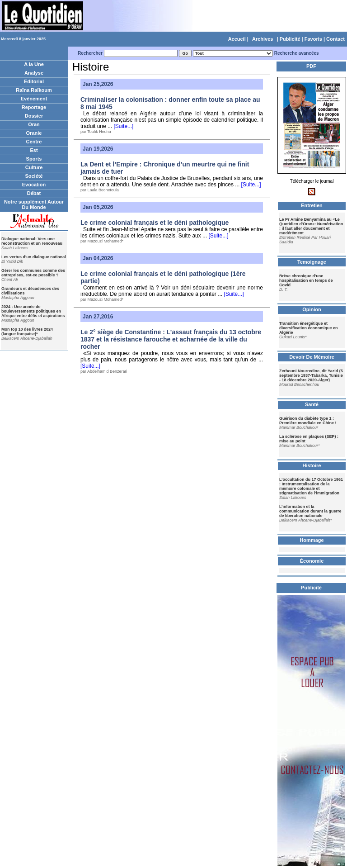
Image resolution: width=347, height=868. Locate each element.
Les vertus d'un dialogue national (34, 257)
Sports (34, 159)
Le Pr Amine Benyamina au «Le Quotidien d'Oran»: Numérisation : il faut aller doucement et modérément (311, 226)
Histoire (312, 465)
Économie (312, 561)
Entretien (312, 205)
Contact (335, 39)
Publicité (290, 39)
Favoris (313, 39)
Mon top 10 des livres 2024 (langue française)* (27, 332)
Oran (34, 124)
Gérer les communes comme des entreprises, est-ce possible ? (33, 273)
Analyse (34, 73)
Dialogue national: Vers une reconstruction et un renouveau (32, 241)
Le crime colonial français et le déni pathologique (155, 223)
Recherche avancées (297, 53)
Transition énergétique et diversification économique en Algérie (309, 328)
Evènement (34, 99)
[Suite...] (123, 126)
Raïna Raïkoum (34, 90)
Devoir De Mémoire (312, 357)
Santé (312, 404)
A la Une (34, 64)
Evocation (34, 185)
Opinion (312, 309)
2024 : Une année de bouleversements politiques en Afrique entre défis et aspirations (33, 311)
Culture (34, 167)
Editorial (34, 81)
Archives (263, 39)
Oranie (34, 133)
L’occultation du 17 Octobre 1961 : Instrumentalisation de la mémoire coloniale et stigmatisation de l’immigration (311, 486)
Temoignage (312, 262)
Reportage (34, 107)
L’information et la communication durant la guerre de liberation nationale (310, 511)
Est (34, 150)
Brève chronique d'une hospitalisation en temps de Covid (306, 280)
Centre (34, 142)
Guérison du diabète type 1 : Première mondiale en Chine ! (308, 421)
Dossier (34, 116)
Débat (34, 193)
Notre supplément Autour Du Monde (34, 204)
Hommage (312, 540)
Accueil (237, 39)
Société (34, 176)
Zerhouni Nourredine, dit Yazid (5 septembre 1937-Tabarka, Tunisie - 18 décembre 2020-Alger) (311, 375)
